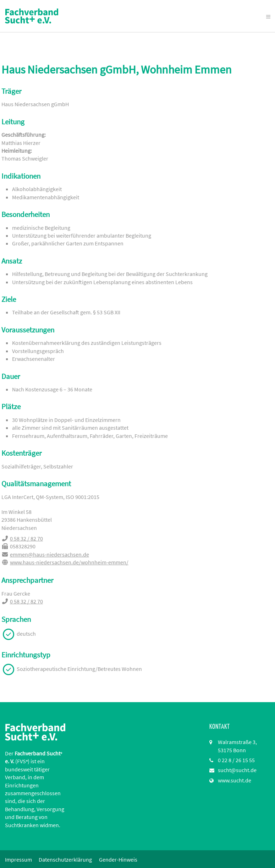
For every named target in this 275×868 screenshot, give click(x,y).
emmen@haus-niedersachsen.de (49, 554)
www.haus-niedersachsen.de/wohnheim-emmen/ (69, 562)
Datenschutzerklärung (66, 859)
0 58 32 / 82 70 (26, 538)
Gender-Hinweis (119, 859)
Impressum (18, 859)
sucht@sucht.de (237, 770)
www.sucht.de (235, 780)
